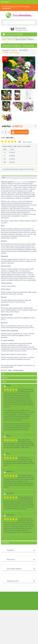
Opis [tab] (4, 177)
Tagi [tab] (3, 374)
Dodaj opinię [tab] (6, 543)
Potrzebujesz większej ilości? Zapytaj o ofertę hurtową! (18, 169)
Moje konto (5, 2)
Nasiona (16, 38)
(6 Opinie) (6, 52)
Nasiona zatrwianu (8, 39)
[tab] (19, 462)
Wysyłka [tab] (5, 378)
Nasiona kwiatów (25, 38)
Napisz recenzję (14, 52)
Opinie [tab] (4, 382)
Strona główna (7, 38)
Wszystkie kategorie (13, 34)
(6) (20, 142)
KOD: (21, 50)
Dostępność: (6, 50)
